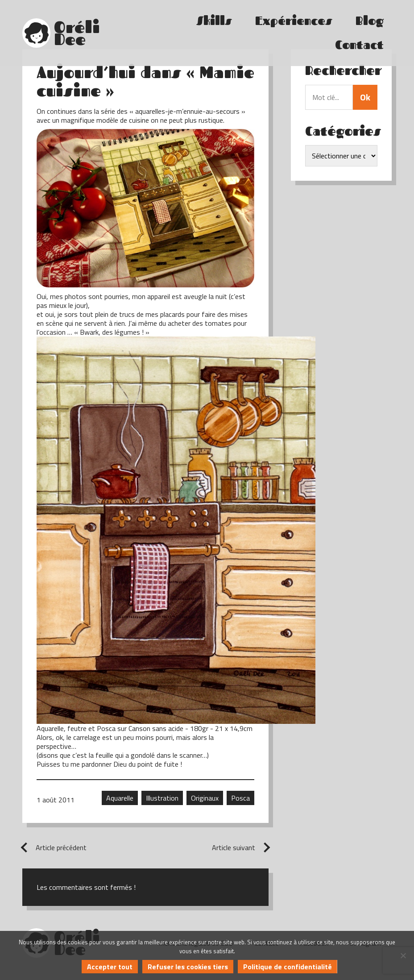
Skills (214, 21)
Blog (370, 21)
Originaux (205, 798)
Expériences (294, 21)
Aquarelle (120, 798)
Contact (359, 45)
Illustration (162, 798)
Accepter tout (110, 967)
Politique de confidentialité (288, 967)
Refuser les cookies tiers (188, 967)
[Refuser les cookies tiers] (403, 955)
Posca (240, 798)
